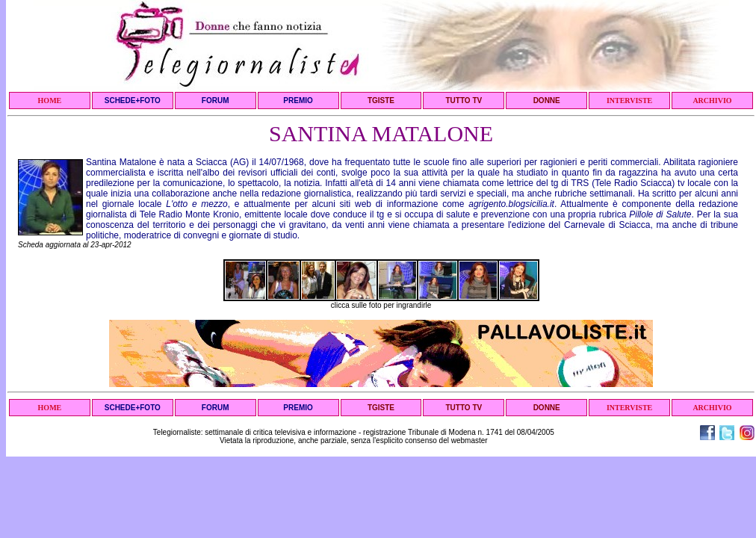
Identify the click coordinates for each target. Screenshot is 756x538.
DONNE (547, 101)
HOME (50, 101)
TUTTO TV (464, 101)
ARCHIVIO (712, 101)
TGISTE (381, 101)
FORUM (216, 101)
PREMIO (298, 101)
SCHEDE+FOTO (133, 101)
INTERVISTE (629, 101)
